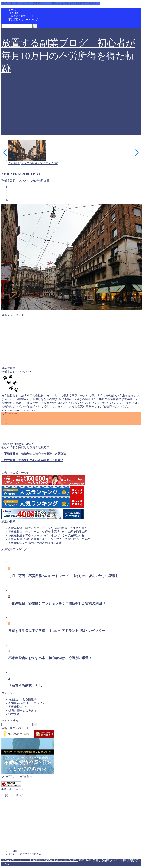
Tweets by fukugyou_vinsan (17, 444)
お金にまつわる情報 (22, 699)
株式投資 (16, 714)
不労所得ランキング (12, 789)
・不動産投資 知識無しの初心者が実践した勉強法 (34, 454)
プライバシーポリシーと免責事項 (22, 860)
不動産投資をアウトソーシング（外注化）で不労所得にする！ (48, 535)
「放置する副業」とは (21, 16)
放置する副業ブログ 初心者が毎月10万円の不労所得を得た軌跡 (68, 56)
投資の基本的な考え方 (24, 710)
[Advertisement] (71, 110)
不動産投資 (17, 707)
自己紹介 (13, 13)
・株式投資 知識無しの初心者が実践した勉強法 (32, 460)
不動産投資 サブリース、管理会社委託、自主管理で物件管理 (48, 532)
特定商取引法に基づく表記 (61, 860)
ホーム (12, 10)
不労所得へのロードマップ (23, 20)
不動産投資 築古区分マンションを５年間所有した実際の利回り (49, 528)
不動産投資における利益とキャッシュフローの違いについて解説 (49, 539)
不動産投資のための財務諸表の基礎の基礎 (35, 543)
